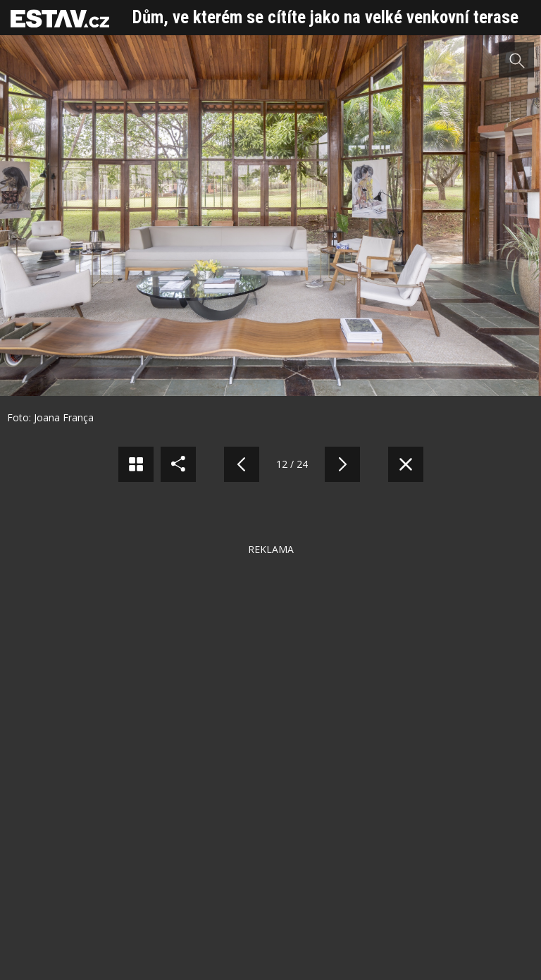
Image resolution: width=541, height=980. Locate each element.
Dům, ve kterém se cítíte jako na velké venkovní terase (325, 17)
